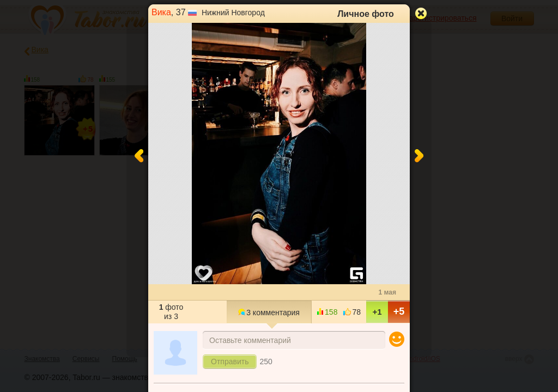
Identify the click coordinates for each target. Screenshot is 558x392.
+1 (377, 312)
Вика (161, 12)
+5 (399, 311)
